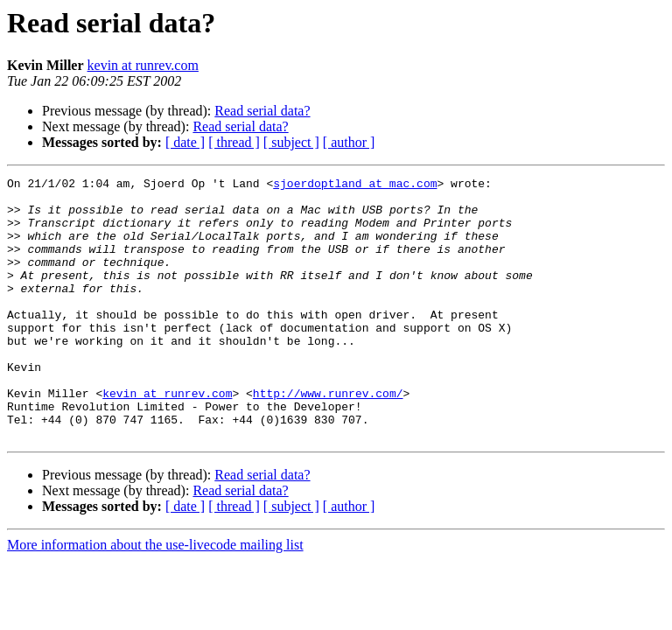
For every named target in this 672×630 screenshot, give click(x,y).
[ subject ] (291, 142)
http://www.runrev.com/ (328, 437)
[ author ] (349, 142)
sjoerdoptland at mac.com (355, 185)
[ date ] (185, 142)
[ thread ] (234, 142)
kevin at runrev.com (143, 65)
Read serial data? (262, 111)
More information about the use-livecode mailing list (155, 597)
